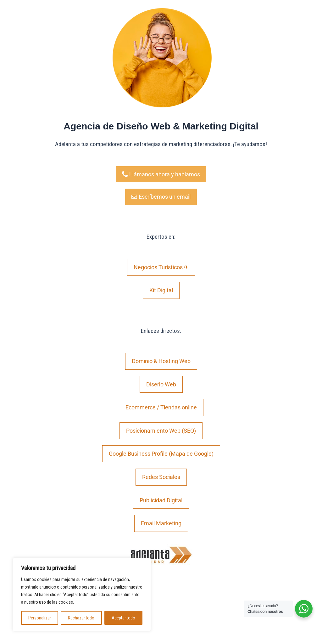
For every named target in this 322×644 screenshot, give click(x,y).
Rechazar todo (81, 618)
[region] (82, 595)
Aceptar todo (123, 618)
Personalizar (40, 618)
